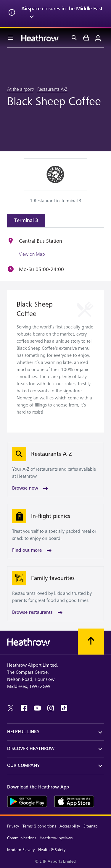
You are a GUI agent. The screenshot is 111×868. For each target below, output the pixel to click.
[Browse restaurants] (55, 594)
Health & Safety (52, 850)
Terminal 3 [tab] (26, 220)
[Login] (98, 38)
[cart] (86, 38)
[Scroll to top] (91, 642)
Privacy (13, 826)
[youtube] (37, 708)
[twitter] (11, 708)
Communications (22, 838)
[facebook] (24, 708)
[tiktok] (64, 708)
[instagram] (51, 708)
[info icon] (12, 14)
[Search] (74, 38)
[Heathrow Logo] (40, 38)
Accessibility (70, 826)
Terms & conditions (39, 826)
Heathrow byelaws (56, 838)
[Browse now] (55, 469)
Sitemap (91, 826)
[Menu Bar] (11, 38)
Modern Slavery (21, 850)
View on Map (32, 254)
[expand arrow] (32, 18)
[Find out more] (55, 532)
